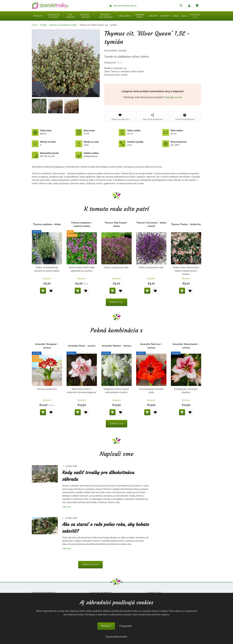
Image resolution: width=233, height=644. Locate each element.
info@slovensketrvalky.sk (125, 6)
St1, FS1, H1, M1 (45, 155)
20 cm (130, 132)
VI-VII (85, 132)
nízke (87, 143)
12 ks (131, 143)
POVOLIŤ (106, 626)
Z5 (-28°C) (174, 143)
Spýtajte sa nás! (174, 97)
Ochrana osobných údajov (116, 636)
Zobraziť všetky (90, 565)
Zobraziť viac (117, 302)
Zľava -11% (72, 235)
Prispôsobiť (125, 626)
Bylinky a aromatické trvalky (63, 25)
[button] (189, 6)
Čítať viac (67, 507)
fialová (42, 132)
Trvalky (44, 25)
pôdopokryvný (87, 155)
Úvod (34, 25)
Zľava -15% (37, 360)
